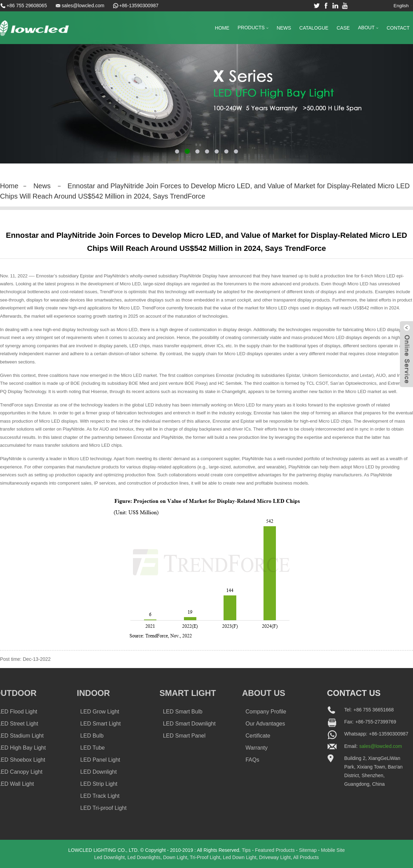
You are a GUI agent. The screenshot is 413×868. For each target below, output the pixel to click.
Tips (246, 850)
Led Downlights (144, 857)
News (284, 28)
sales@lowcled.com (83, 6)
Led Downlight (109, 857)
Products (253, 28)
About (368, 28)
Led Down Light (240, 857)
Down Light (175, 857)
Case (343, 28)
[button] (177, 151)
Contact (398, 28)
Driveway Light (275, 857)
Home (222, 28)
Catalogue (314, 28)
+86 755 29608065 (27, 6)
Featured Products (275, 850)
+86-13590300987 (139, 6)
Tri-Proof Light (205, 857)
